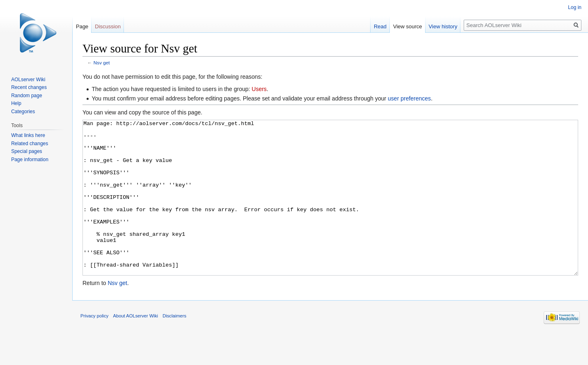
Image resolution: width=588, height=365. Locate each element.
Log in (575, 7)
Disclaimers (174, 347)
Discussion (108, 26)
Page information (30, 160)
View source (408, 26)
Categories (23, 112)
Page (82, 26)
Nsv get (102, 63)
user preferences (409, 98)
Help (16, 103)
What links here (28, 135)
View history (443, 26)
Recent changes (29, 87)
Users (259, 89)
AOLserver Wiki (28, 80)
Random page (26, 96)
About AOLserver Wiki (136, 347)
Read (380, 26)
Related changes (30, 144)
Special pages (26, 151)
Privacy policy (94, 347)
